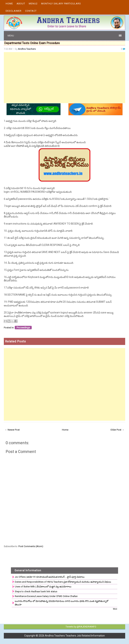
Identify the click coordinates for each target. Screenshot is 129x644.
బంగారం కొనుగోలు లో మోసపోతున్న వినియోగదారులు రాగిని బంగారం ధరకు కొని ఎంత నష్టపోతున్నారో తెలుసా (61, 603)
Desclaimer (14, 11)
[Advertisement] (64, 78)
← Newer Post (12, 430)
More (115, 609)
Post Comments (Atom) (31, 546)
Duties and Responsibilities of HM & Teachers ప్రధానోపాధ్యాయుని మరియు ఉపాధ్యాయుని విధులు (63, 582)
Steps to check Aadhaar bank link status (36, 591)
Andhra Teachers (27, 49)
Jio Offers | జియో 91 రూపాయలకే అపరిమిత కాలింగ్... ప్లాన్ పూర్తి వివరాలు (50, 577)
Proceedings (23, 328)
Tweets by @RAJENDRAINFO (81, 627)
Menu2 (33, 4)
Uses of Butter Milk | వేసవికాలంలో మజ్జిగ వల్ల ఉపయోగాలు (43, 587)
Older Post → (117, 430)
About (21, 4)
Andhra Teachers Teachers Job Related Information (75, 636)
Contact (31, 11)
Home (9, 4)
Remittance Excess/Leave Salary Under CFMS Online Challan (46, 596)
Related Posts (15, 341)
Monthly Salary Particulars (61, 4)
